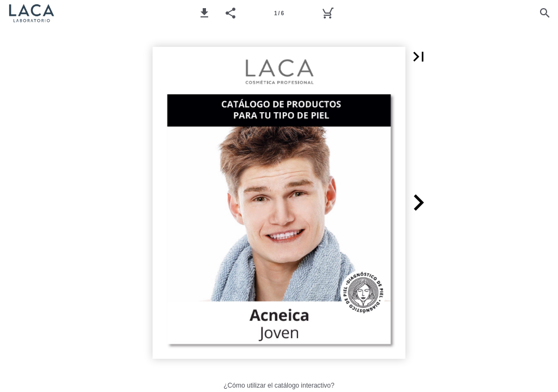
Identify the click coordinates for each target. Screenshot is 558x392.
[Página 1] (279, 13)
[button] (204, 13)
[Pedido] (327, 13)
